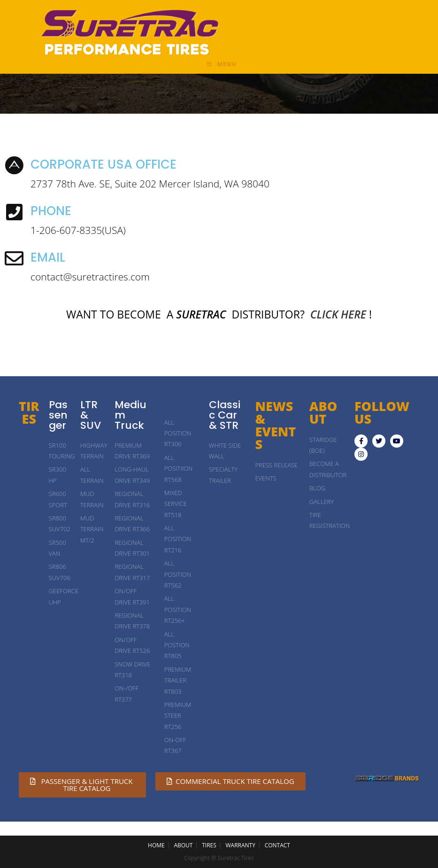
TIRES (29, 412)
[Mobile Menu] (221, 64)
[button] (82, 785)
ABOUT (183, 845)
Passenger (58, 415)
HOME (156, 845)
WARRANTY (241, 845)
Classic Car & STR (225, 415)
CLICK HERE (338, 314)
